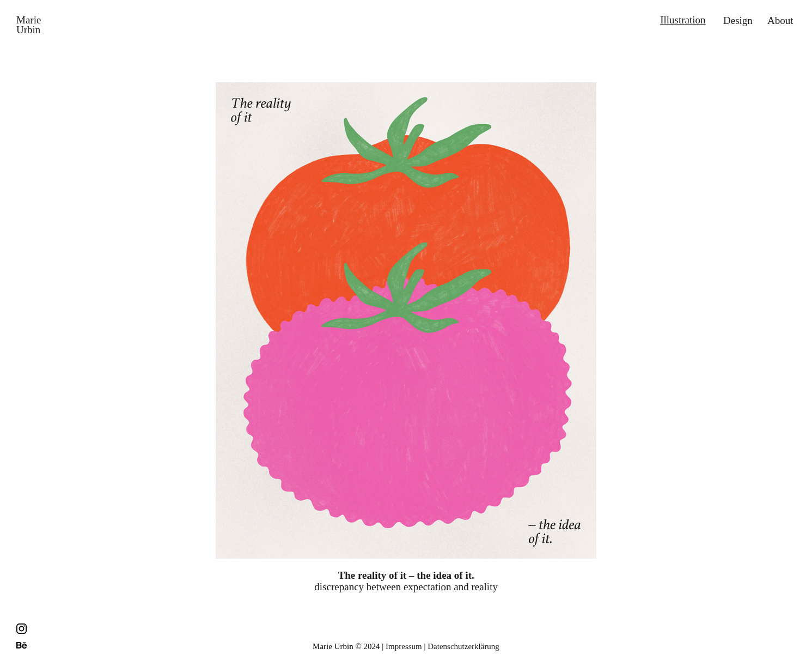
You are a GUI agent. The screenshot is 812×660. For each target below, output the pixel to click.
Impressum (404, 646)
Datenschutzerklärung (463, 646)
